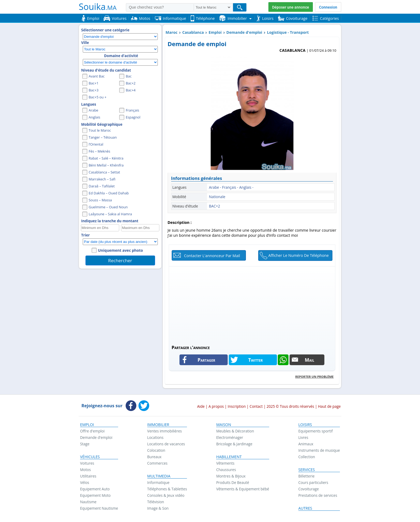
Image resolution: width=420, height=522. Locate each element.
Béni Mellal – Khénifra (106, 165)
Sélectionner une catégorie (105, 30)
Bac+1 (94, 83)
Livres (303, 437)
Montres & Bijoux (231, 476)
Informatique (158, 482)
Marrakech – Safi (102, 179)
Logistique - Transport (288, 32)
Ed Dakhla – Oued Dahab (109, 193)
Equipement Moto (95, 495)
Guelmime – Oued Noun (108, 207)
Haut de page (329, 406)
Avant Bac (97, 76)
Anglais (94, 117)
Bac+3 (94, 90)
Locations (155, 437)
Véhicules (90, 457)
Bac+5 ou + (97, 97)
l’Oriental (96, 144)
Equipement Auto (95, 489)
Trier (85, 235)
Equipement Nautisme (99, 508)
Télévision (156, 502)
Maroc (172, 32)
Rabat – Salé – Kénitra (106, 158)
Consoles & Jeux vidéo (166, 495)
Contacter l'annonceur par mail (212, 256)
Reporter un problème (314, 377)
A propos (216, 406)
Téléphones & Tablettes (167, 489)
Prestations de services (318, 495)
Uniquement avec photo (121, 250)
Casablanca (193, 32)
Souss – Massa (100, 200)
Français (132, 110)
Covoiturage (309, 489)
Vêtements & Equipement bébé (243, 489)
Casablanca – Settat (104, 172)
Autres (305, 508)
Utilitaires (88, 476)
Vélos (85, 482)
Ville (85, 43)
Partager (207, 360)
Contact (256, 406)
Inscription (237, 406)
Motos (85, 470)
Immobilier (158, 425)
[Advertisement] (252, 304)
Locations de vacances (166, 444)
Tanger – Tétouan (103, 137)
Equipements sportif (316, 431)
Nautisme (88, 502)
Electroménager (230, 437)
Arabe (93, 110)
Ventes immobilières (165, 431)
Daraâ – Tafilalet (102, 186)
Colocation (156, 450)
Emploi (215, 32)
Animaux (306, 444)
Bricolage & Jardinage (234, 444)
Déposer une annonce (291, 7)
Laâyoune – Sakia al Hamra (110, 214)
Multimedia (159, 476)
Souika (98, 6)
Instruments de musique (319, 450)
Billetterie (307, 476)
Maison (224, 425)
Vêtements (225, 463)
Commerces (157, 463)
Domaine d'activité (121, 56)
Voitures (87, 463)
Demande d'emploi (244, 32)
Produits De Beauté (233, 482)
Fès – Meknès (99, 151)
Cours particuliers (313, 482)
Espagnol (133, 117)
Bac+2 (131, 83)
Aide (201, 406)
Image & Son (158, 508)
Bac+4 (131, 90)
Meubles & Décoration (235, 431)
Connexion (328, 7)
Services (307, 470)
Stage (85, 444)
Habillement (229, 457)
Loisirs (305, 425)
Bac (129, 76)
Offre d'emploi (92, 431)
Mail (310, 360)
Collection (307, 457)
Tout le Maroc (100, 130)
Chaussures (226, 470)
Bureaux (154, 457)
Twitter (256, 360)
